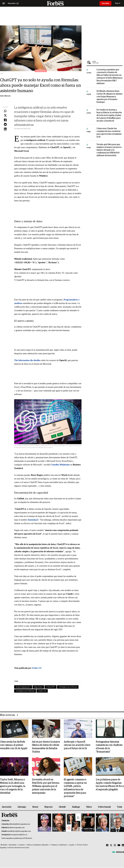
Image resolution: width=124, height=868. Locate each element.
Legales (72, 845)
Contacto (22, 845)
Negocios (48, 807)
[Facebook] (107, 846)
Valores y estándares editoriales (38, 845)
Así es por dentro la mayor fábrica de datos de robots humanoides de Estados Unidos (46, 747)
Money (35, 807)
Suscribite (106, 3)
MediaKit (4, 845)
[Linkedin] (123, 846)
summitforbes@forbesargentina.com (19, 831)
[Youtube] (119, 846)
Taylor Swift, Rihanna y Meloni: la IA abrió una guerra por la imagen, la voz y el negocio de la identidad (13, 786)
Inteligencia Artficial (68, 687)
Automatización (23, 687)
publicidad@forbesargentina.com (19, 824)
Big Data (38, 687)
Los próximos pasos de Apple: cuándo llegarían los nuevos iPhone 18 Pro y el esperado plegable (110, 785)
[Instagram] (115, 846)
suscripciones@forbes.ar (19, 835)
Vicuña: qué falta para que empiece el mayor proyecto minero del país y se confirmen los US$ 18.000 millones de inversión (109, 150)
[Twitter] (111, 846)
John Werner (5, 96)
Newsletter (13, 845)
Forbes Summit (104, 807)
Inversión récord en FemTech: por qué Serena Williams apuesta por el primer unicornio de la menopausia (46, 786)
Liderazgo (22, 807)
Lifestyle (62, 807)
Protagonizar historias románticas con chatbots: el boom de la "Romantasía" (109, 747)
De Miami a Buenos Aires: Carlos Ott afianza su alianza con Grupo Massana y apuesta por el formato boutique (109, 97)
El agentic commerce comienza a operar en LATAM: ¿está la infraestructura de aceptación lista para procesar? (75, 788)
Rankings (76, 807)
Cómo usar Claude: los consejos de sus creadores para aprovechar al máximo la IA (109, 133)
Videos (89, 807)
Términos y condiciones (59, 845)
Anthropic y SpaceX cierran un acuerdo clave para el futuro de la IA (77, 745)
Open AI (42, 691)
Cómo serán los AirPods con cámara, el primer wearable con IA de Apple (14, 745)
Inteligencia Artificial (25, 691)
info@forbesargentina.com (16, 828)
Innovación (7, 807)
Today (120, 807)
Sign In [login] (118, 3)
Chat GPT (51, 687)
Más (107, 62)
